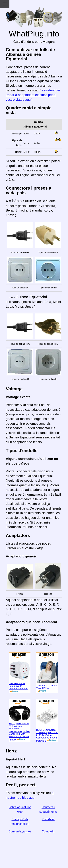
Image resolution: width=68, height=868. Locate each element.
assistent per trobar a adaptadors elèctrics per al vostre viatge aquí (33, 95)
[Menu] (5, 4)
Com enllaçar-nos (20, 831)
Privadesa (48, 819)
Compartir (48, 831)
